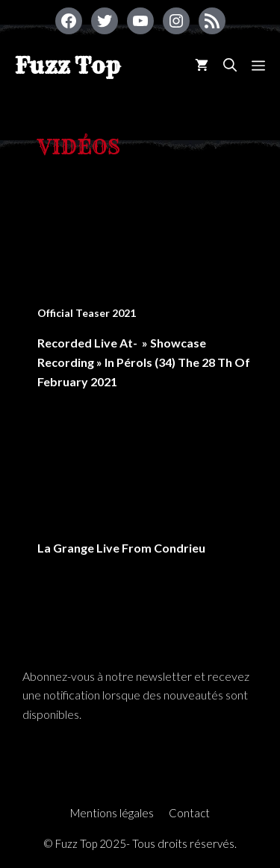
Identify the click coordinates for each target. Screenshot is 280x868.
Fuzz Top (68, 66)
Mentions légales (112, 813)
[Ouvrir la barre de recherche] (230, 65)
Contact (189, 813)
